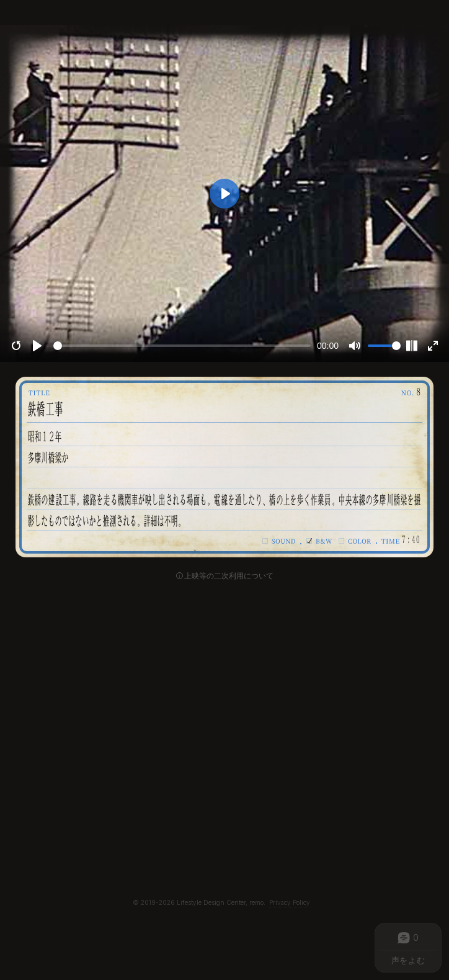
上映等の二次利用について (229, 576)
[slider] (182, 346)
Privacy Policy (290, 902)
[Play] (37, 346)
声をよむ (408, 960)
